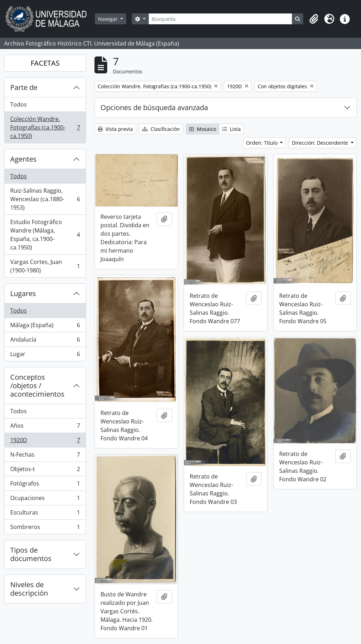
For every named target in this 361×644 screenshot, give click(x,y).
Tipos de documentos (31, 554)
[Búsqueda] (220, 19)
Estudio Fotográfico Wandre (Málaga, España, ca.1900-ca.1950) (45, 235)
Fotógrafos (45, 485)
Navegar (109, 19)
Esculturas (45, 514)
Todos (19, 104)
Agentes (23, 159)
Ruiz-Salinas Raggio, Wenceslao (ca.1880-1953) (45, 199)
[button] (314, 19)
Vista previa (115, 129)
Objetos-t (45, 471)
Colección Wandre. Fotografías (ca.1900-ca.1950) (45, 127)
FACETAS (45, 63)
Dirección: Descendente (321, 143)
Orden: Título (262, 143)
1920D (45, 442)
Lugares (23, 293)
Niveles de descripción (29, 589)
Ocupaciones (45, 499)
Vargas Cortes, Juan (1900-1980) (45, 266)
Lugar (45, 355)
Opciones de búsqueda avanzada (154, 107)
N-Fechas (45, 456)
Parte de (24, 87)
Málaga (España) (45, 327)
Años (45, 427)
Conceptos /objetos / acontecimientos (37, 386)
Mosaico (203, 129)
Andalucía (45, 341)
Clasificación (161, 129)
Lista (231, 129)
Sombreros (45, 528)
